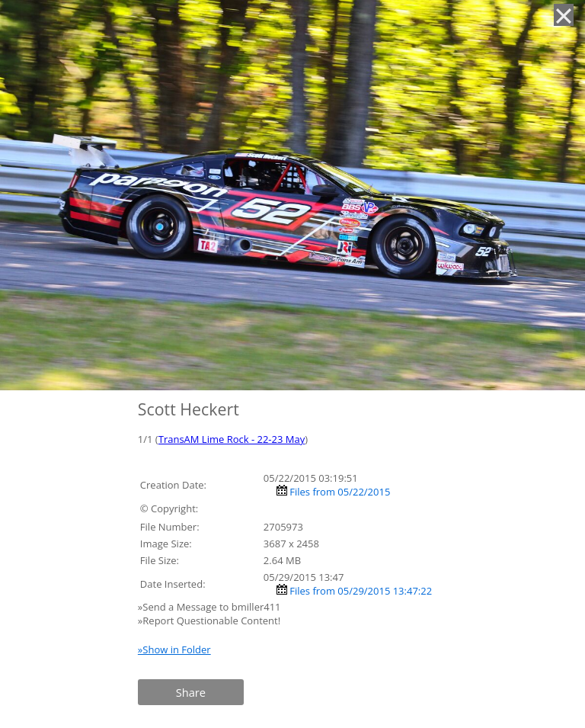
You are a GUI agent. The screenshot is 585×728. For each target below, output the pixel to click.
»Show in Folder (174, 649)
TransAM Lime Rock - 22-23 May (232, 439)
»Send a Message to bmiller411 (211, 607)
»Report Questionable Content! (209, 621)
